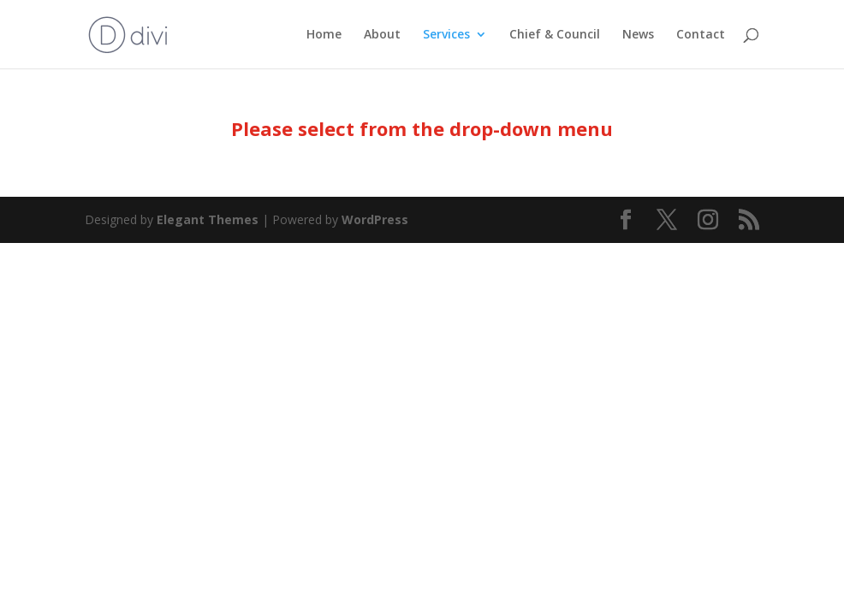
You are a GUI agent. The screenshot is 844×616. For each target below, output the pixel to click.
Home (324, 35)
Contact (701, 35)
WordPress (375, 219)
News (638, 35)
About (382, 35)
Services (446, 35)
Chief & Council (555, 35)
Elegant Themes (208, 219)
